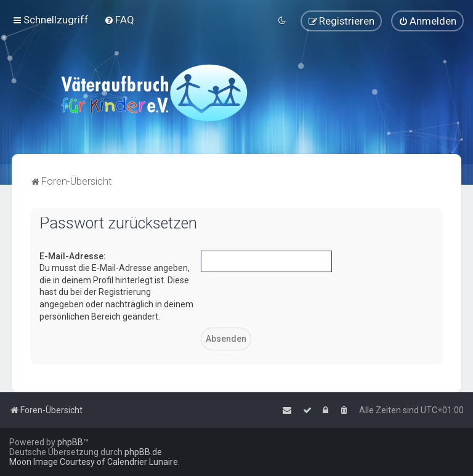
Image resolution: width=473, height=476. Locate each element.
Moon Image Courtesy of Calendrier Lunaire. (95, 462)
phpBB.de (143, 452)
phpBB (70, 442)
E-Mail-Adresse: (73, 256)
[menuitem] (119, 20)
